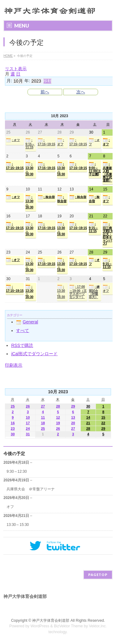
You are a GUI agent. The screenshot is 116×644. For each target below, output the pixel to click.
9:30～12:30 (17, 471)
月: (9, 81)
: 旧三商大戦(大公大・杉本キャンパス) (108, 233)
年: (27, 81)
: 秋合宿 (46, 197)
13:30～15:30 (18, 525)
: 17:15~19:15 (47, 142)
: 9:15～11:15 (30, 143)
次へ (81, 92)
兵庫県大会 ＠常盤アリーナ (31, 489)
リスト (16, 69)
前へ (45, 92)
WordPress (40, 626)
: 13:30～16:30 (29, 169)
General (27, 322)
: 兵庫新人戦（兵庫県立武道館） (107, 172)
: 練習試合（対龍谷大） (94, 292)
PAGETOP (98, 575)
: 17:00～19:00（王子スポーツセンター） (78, 292)
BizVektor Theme (68, 626)
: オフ (13, 140)
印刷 (14, 365)
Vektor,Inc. (98, 626)
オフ (10, 507)
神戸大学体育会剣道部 (51, 621)
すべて (23, 331)
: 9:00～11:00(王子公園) (95, 169)
